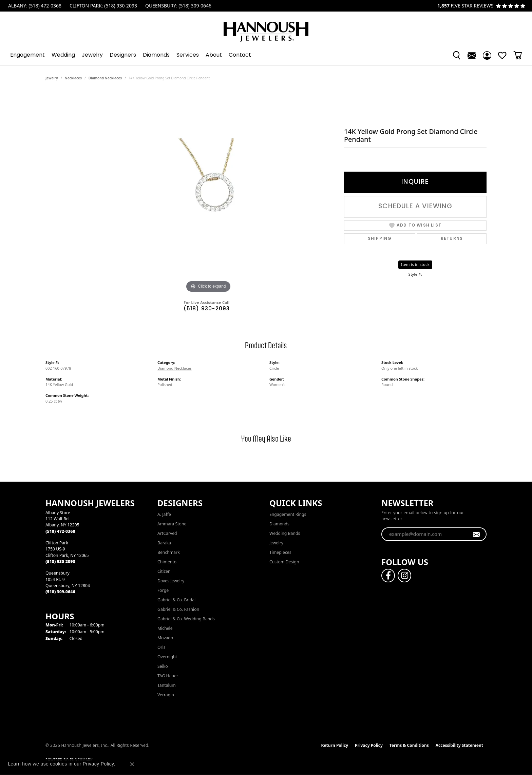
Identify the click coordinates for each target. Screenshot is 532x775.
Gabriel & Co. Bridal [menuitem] (176, 600)
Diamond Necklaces (105, 78)
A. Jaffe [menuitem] (164, 514)
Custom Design (284, 562)
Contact (240, 55)
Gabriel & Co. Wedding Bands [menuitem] (186, 619)
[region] (208, 193)
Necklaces (73, 78)
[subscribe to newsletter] (477, 534)
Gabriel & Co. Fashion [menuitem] (178, 609)
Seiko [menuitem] (163, 666)
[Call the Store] (60, 531)
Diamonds (156, 55)
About (214, 55)
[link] (34, 6)
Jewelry (92, 55)
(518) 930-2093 (207, 309)
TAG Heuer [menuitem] (168, 676)
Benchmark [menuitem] (169, 552)
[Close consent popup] (132, 764)
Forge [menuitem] (163, 590)
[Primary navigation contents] (266, 55)
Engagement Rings (288, 514)
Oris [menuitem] (161, 647)
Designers (123, 55)
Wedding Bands (285, 533)
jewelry (52, 78)
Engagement (27, 55)
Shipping (380, 239)
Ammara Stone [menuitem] (172, 524)
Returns (452, 239)
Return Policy (335, 745)
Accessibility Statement (459, 745)
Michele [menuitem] (165, 628)
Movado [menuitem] (165, 638)
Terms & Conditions (409, 745)
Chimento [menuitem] (167, 562)
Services (188, 55)
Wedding (63, 55)
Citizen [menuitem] (164, 571)
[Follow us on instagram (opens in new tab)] (404, 576)
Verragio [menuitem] (166, 695)
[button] (457, 55)
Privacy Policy (369, 745)
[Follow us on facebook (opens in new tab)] (388, 576)
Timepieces (280, 552)
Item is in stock (415, 264)
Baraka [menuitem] (164, 543)
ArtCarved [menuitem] (167, 533)
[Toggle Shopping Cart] (518, 55)
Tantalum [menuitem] (167, 685)
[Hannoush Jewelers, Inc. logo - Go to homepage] (266, 28)
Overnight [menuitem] (167, 657)
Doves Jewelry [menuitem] (171, 581)
